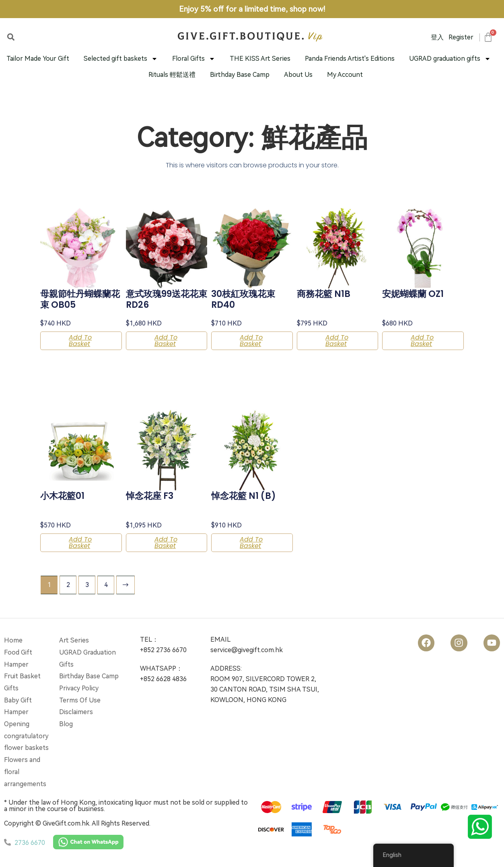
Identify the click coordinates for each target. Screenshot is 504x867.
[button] (11, 37)
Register (461, 37)
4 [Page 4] (106, 585)
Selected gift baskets (121, 59)
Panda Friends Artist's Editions (350, 59)
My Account (345, 75)
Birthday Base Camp (240, 75)
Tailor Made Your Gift (38, 59)
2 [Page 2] (68, 585)
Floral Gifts (194, 59)
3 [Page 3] (87, 585)
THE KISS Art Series (260, 59)
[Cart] (488, 37)
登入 (437, 37)
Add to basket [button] (80, 341)
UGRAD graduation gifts (450, 59)
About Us (298, 75)
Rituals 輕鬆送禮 (172, 75)
